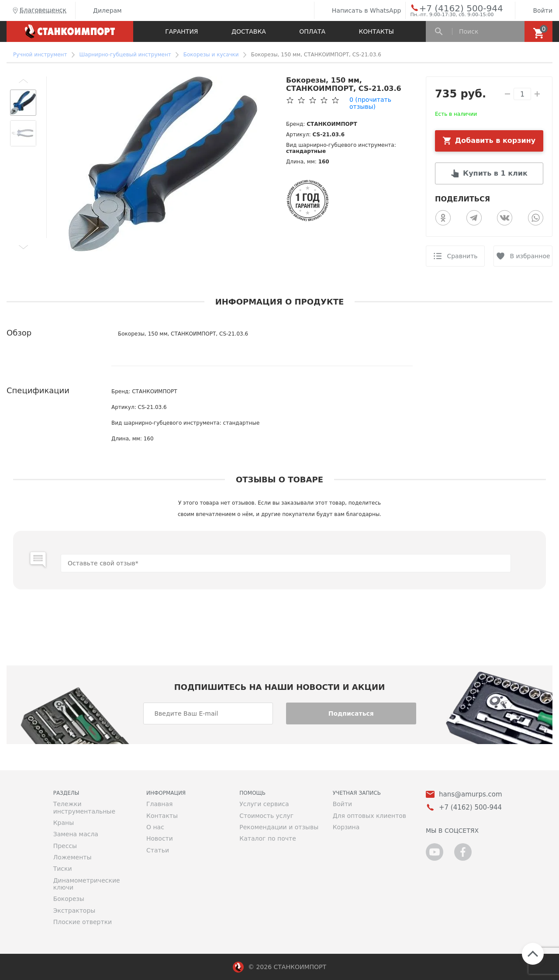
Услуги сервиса (264, 804)
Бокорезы (69, 899)
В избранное (530, 256)
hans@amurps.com (471, 795)
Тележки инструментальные (84, 807)
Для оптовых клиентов (369, 816)
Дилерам (101, 10)
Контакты (376, 31)
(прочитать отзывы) (370, 103)
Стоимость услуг (266, 816)
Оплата (312, 31)
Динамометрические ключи (87, 884)
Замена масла (76, 834)
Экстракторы (74, 911)
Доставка (249, 31)
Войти (536, 10)
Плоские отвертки (83, 922)
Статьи (158, 850)
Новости (160, 838)
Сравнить (462, 256)
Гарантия (181, 31)
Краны (64, 823)
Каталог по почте (268, 838)
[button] (23, 81)
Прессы (65, 846)
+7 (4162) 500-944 (453, 8)
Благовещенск (39, 10)
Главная (159, 804)
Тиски (63, 869)
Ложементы (72, 857)
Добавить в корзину (495, 140)
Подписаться (351, 713)
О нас (155, 827)
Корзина (346, 827)
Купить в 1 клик (495, 173)
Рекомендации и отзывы (279, 827)
